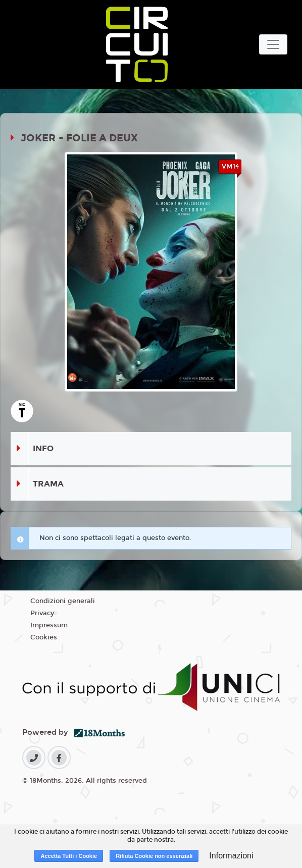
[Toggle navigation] (273, 44)
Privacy (42, 613)
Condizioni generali (63, 601)
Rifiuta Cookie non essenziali (154, 856)
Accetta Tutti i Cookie (69, 856)
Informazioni (231, 856)
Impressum (49, 625)
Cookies (44, 637)
